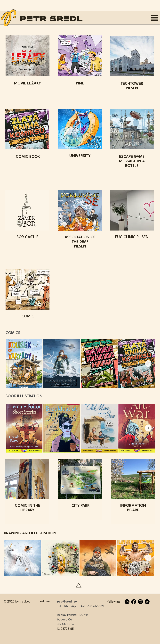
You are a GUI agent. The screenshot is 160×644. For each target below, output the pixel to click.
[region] (80, 65)
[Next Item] (148, 363)
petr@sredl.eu (67, 602)
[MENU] (155, 18)
